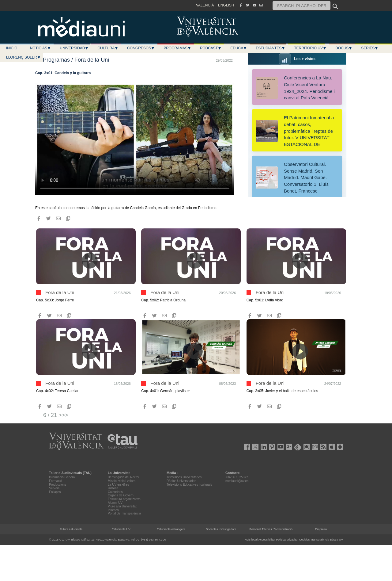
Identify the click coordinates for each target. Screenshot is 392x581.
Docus (344, 48)
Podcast (211, 48)
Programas (177, 48)
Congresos (141, 48)
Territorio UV (310, 48)
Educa (239, 48)
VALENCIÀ (205, 5)
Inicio (12, 48)
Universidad (74, 48)
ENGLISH (226, 5)
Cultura (108, 48)
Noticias (41, 48)
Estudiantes (270, 48)
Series (370, 48)
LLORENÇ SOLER (23, 57)
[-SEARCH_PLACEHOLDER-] (302, 6)
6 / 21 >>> (56, 415)
